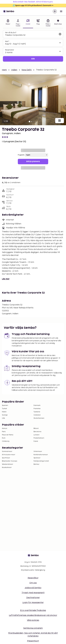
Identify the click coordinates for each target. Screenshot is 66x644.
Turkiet (4, 409)
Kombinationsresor (41, 455)
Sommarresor (7, 451)
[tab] (8, 23)
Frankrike (37, 409)
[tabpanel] (33, 46)
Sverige (5, 415)
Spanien (5, 405)
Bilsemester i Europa (10, 461)
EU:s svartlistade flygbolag (33, 610)
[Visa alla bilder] (60, 121)
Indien (14, 70)
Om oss (33, 583)
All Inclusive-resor (9, 455)
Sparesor (37, 458)
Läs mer (6, 279)
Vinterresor (38, 451)
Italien (4, 412)
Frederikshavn (39, 438)
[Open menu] (61, 11)
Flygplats (21, 155)
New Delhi (27, 70)
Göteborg (6, 441)
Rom (4, 438)
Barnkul (36, 464)
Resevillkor (33, 578)
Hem (4, 70)
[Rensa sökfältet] (60, 34)
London (36, 435)
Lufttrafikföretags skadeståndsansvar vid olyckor (33, 615)
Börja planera (33, 161)
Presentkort (33, 641)
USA (3, 418)
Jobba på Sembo (33, 588)
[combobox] (31, 35)
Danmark (37, 405)
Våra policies (33, 620)
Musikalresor (7, 467)
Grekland (37, 415)
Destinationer (33, 598)
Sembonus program (33, 628)
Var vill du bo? (11, 33)
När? (7, 41)
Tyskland (37, 412)
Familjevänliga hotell (41, 461)
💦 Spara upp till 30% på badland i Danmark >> (33, 5)
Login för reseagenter (33, 603)
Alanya (5, 428)
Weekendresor (8, 464)
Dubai (36, 441)
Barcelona (37, 432)
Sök (33, 59)
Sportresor (6, 458)
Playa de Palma (8, 435)
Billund (36, 428)
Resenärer (10, 50)
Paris (4, 432)
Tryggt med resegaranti (33, 593)
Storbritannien (39, 418)
